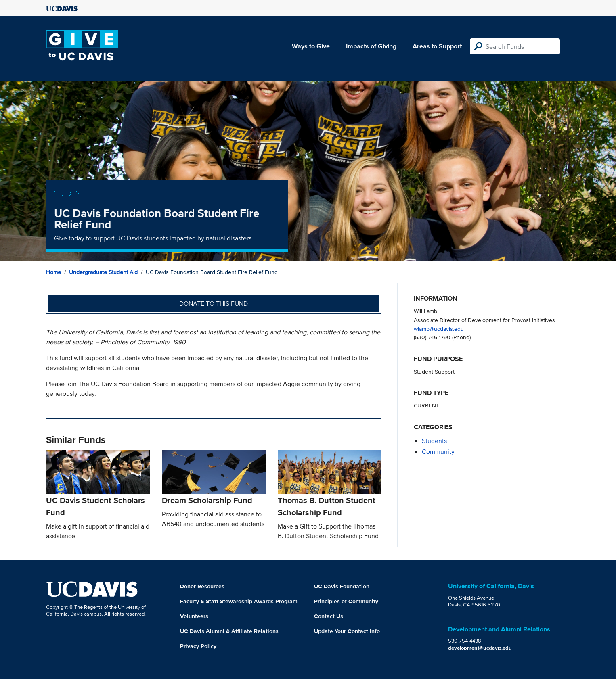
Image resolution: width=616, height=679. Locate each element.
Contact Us (329, 616)
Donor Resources (202, 586)
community (438, 452)
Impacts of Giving (371, 46)
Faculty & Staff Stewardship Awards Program (239, 601)
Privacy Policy (198, 646)
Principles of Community (346, 601)
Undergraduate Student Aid (103, 272)
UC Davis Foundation (342, 586)
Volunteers (194, 616)
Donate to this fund (214, 304)
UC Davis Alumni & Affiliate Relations (229, 631)
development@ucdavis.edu (480, 648)
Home (53, 272)
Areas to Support (437, 46)
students (434, 441)
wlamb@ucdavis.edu (439, 329)
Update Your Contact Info (347, 631)
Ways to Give (311, 46)
